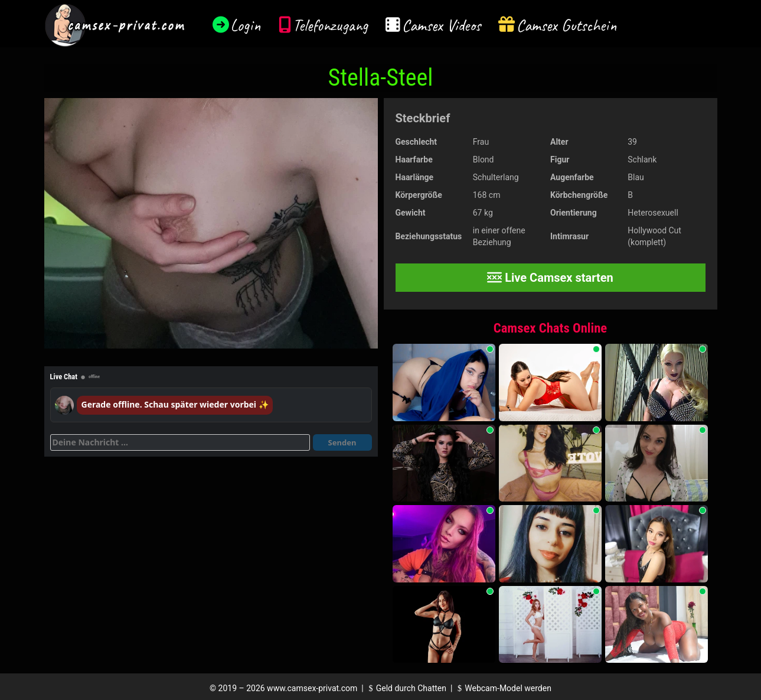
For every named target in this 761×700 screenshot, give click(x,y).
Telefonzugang (330, 25)
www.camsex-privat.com (312, 688)
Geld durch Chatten (406, 688)
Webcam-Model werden (503, 688)
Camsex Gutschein (567, 25)
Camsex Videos (441, 25)
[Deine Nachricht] (180, 442)
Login (246, 25)
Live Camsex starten (550, 278)
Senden (342, 442)
